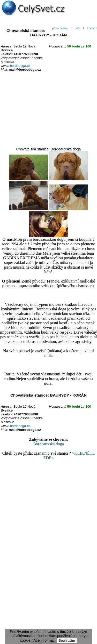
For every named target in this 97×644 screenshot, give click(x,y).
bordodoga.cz (20, 66)
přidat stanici (60, 28)
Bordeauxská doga (48, 444)
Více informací (44, 640)
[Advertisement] (49, 110)
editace (92, 28)
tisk (78, 28)
